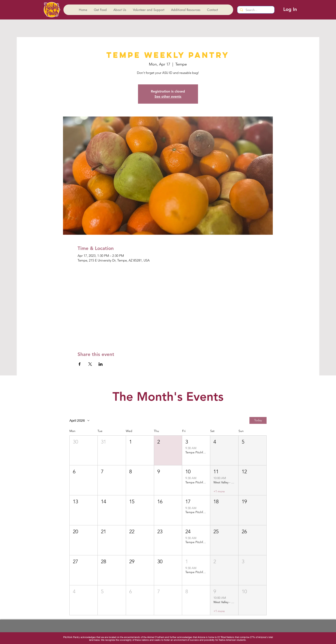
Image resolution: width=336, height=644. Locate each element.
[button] (84, 451)
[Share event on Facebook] (80, 364)
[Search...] (255, 10)
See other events (168, 96)
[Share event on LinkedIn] (101, 364)
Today (258, 420)
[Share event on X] (90, 364)
